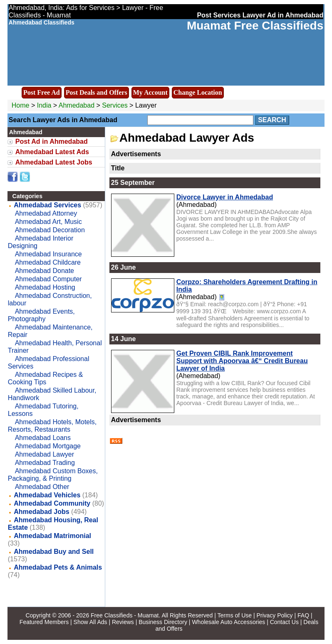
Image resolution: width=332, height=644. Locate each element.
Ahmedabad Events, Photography (41, 315)
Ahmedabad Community (52, 503)
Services (115, 105)
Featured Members (44, 622)
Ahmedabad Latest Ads (52, 152)
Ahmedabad (78, 105)
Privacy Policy (274, 615)
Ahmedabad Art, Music (48, 222)
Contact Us (284, 622)
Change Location (198, 92)
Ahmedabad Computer (48, 279)
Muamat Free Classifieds (255, 26)
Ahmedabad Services (47, 205)
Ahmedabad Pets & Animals (58, 567)
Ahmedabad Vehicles (47, 495)
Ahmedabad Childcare (48, 262)
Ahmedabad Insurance (48, 254)
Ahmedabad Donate (45, 271)
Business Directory (163, 622)
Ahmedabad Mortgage (48, 446)
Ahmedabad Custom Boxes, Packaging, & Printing (53, 475)
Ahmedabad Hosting (45, 287)
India (44, 105)
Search (272, 120)
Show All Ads (90, 622)
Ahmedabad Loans (43, 438)
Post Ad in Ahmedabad (52, 141)
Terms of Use (235, 615)
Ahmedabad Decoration (50, 230)
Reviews (123, 622)
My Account (150, 92)
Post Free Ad (42, 92)
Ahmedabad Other (42, 487)
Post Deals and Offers (97, 92)
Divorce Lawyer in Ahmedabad (225, 197)
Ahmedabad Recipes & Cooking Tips (46, 378)
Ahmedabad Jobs (41, 512)
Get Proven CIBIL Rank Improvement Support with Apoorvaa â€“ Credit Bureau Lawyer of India (242, 361)
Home (21, 105)
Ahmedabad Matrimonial (52, 536)
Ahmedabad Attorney (46, 213)
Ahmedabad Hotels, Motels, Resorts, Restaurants (52, 426)
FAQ (303, 615)
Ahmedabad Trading (45, 463)
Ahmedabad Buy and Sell (54, 552)
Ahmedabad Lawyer (45, 454)
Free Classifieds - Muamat (125, 615)
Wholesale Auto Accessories (228, 622)
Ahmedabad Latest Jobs (54, 162)
